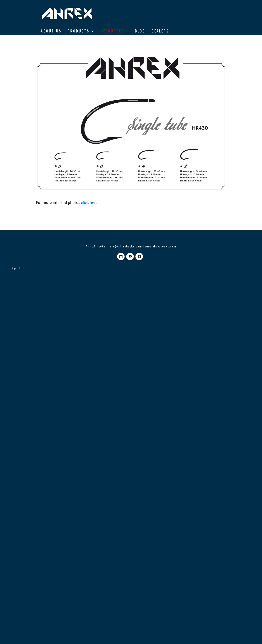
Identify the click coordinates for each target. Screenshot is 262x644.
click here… (91, 203)
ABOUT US (51, 31)
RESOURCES (112, 31)
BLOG (140, 31)
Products (79, 31)
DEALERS (160, 31)
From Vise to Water (63, 40)
